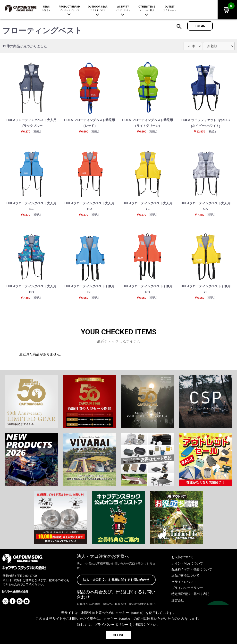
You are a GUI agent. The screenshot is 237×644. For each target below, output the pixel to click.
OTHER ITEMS (147, 9)
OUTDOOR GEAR (98, 9)
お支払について (183, 561)
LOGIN (200, 26)
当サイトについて (185, 586)
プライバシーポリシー (188, 592)
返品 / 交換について (186, 579)
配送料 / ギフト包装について (193, 573)
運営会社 (178, 604)
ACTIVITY (123, 9)
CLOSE (118, 635)
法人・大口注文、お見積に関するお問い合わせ (116, 584)
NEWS (46, 9)
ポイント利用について (188, 567)
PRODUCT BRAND (69, 9)
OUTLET (170, 9)
